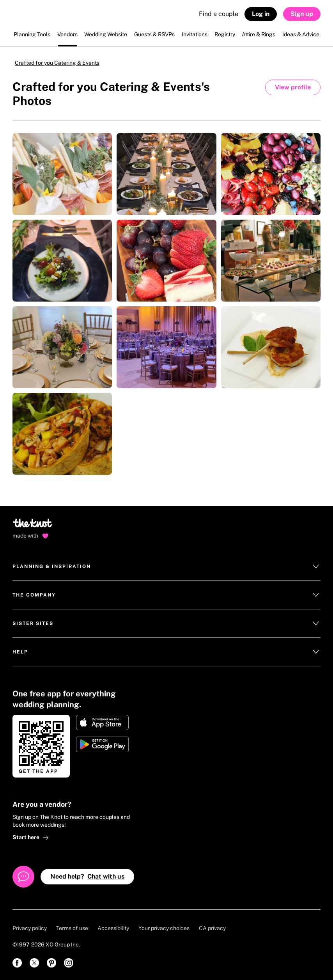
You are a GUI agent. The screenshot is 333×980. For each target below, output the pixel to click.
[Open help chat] (23, 877)
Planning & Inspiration (166, 566)
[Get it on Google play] (102, 744)
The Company (166, 595)
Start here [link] (31, 837)
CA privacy (212, 928)
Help (166, 652)
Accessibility (113, 928)
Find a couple (219, 14)
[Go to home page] (33, 526)
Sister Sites (166, 623)
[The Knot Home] (33, 18)
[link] (17, 963)
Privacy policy (30, 928)
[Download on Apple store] (102, 723)
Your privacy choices (164, 928)
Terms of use (72, 928)
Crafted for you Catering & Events (57, 63)
